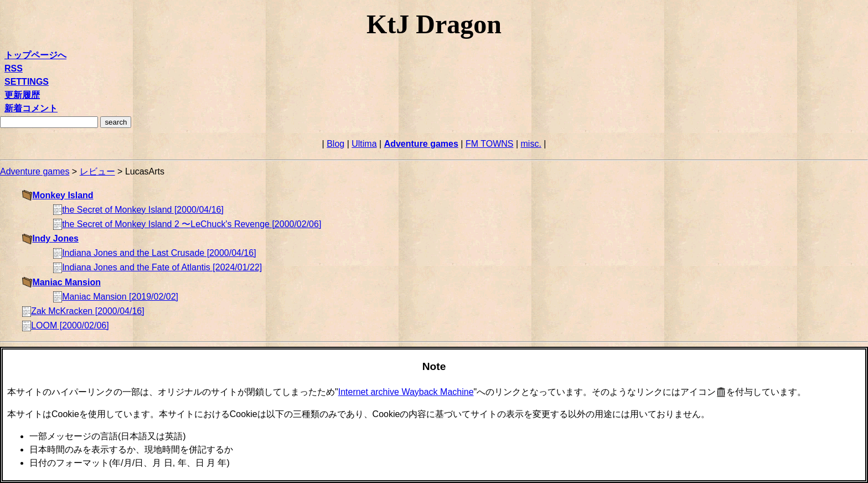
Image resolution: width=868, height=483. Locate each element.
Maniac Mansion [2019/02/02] (120, 297)
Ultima (364, 144)
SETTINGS (27, 82)
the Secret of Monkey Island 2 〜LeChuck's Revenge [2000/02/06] (192, 224)
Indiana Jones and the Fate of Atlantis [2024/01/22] (162, 267)
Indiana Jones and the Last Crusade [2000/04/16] (159, 253)
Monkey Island (63, 195)
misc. (531, 144)
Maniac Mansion (66, 282)
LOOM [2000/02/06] (70, 325)
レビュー (97, 171)
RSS (14, 68)
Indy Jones (55, 238)
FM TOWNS (490, 144)
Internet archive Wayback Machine (406, 392)
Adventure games (421, 144)
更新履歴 (22, 95)
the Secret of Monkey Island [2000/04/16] (143, 210)
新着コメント (31, 108)
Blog (335, 144)
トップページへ (35, 55)
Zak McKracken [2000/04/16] (88, 311)
